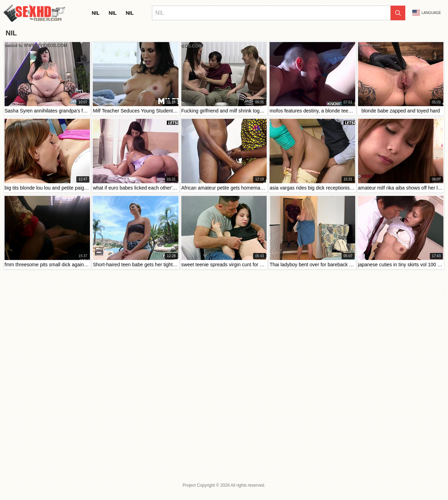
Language (427, 13)
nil (96, 13)
